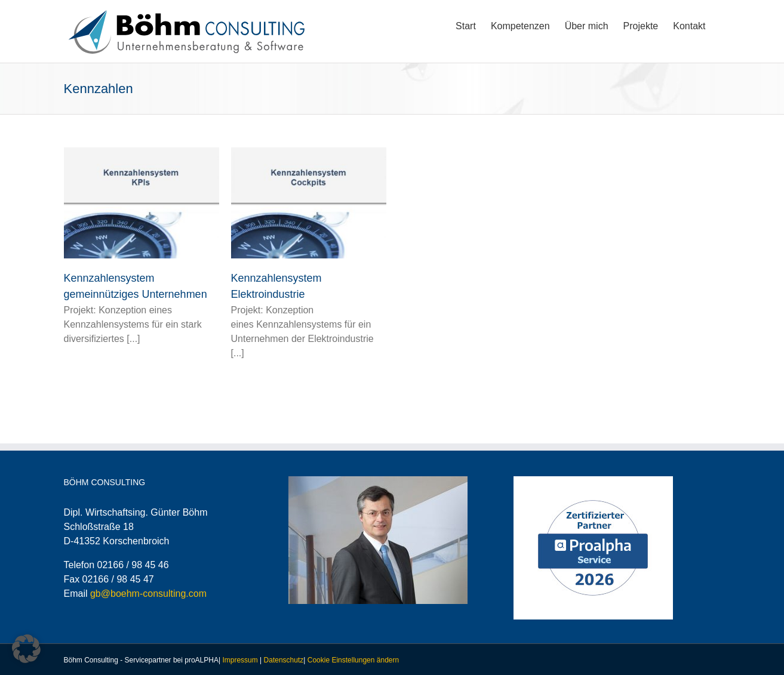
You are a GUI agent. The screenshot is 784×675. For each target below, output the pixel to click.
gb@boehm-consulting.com (148, 594)
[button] (26, 649)
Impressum (240, 660)
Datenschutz (284, 660)
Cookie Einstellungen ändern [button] (353, 660)
